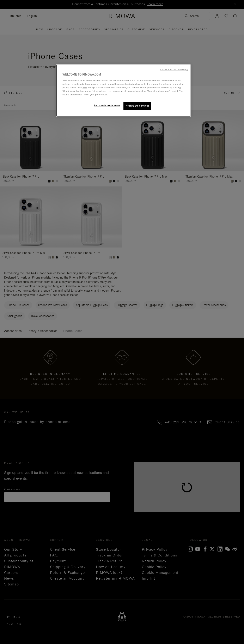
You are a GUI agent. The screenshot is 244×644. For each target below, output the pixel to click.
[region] (123, 91)
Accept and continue (137, 106)
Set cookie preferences (107, 106)
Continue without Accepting (174, 70)
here (85, 88)
